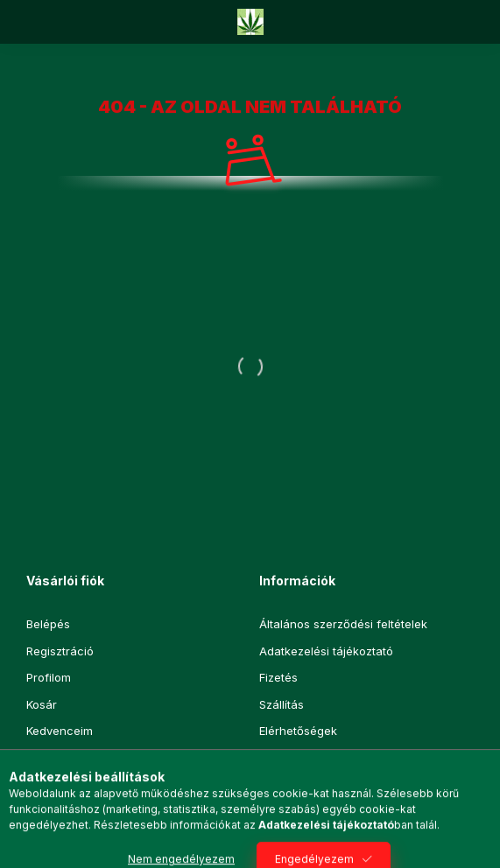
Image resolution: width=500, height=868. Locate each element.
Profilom (49, 677)
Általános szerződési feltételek (343, 624)
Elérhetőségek (298, 731)
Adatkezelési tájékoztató (326, 651)
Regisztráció (60, 651)
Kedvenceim (60, 731)
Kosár (42, 704)
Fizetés (278, 677)
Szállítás (282, 704)
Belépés (48, 624)
